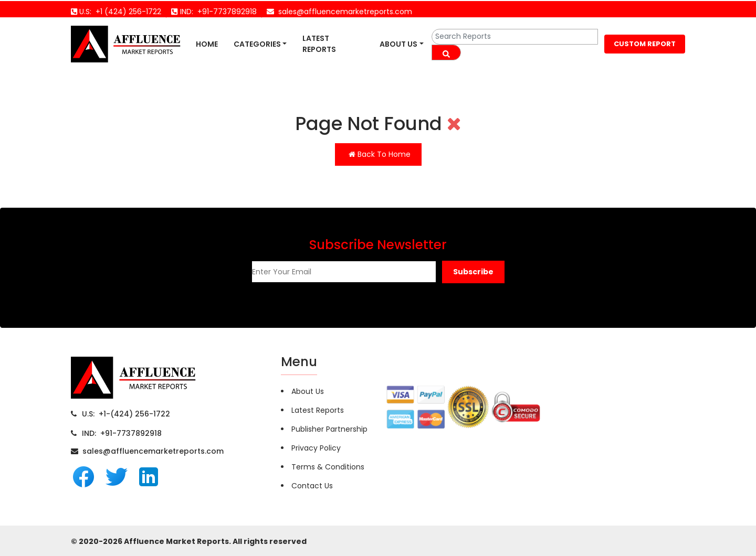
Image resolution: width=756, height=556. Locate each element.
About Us (398, 44)
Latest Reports (319, 44)
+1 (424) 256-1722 (126, 12)
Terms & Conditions (328, 467)
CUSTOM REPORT (645, 44)
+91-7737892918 (225, 12)
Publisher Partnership (329, 429)
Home (207, 44)
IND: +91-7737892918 (122, 433)
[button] (473, 272)
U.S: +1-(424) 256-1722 (126, 414)
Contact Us (312, 486)
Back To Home (380, 154)
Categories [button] (257, 44)
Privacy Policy (316, 448)
